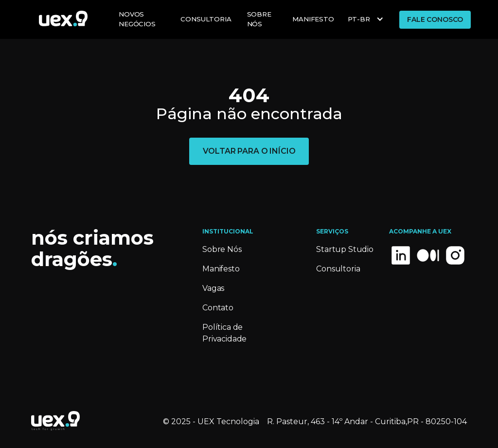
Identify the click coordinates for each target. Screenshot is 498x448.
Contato (218, 308)
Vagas (213, 288)
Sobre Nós (259, 19)
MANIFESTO (313, 19)
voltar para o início (249, 151)
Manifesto (221, 269)
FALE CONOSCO (435, 19)
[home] (63, 18)
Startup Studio (345, 249)
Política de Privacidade (224, 333)
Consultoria (206, 19)
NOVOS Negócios (137, 19)
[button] (367, 19)
